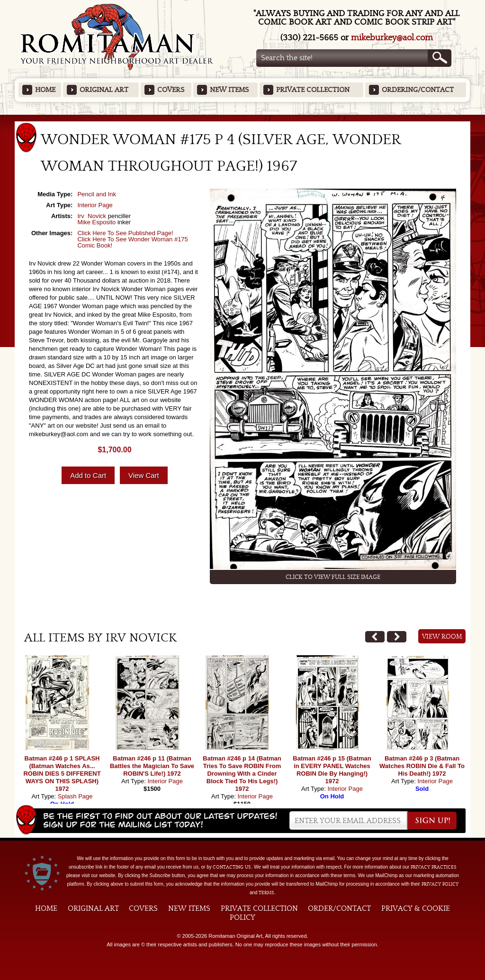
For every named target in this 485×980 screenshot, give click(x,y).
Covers (171, 90)
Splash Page (75, 796)
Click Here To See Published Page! (125, 233)
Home (45, 90)
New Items (229, 90)
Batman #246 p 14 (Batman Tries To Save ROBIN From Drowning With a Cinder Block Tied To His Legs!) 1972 (242, 774)
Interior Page (95, 205)
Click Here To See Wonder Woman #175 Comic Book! (132, 242)
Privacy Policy (440, 884)
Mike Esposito (96, 222)
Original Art (104, 90)
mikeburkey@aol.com (392, 38)
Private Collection (313, 90)
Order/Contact (339, 908)
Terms (266, 893)
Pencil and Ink (97, 194)
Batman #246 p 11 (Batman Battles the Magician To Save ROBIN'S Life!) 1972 (152, 766)
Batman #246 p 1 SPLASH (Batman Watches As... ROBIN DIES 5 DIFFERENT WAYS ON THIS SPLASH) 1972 (62, 774)
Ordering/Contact (418, 90)
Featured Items (243, 118)
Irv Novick (92, 216)
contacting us (232, 867)
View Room (442, 637)
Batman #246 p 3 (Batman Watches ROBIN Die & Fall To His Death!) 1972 (422, 766)
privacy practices (434, 867)
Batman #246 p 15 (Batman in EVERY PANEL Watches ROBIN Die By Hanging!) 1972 (332, 770)
